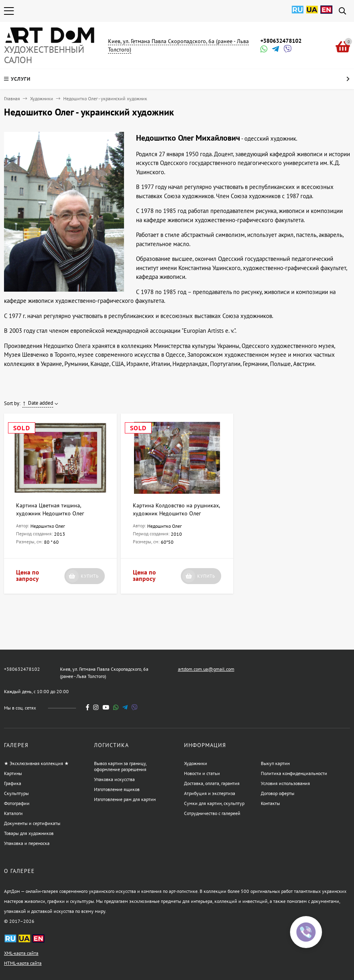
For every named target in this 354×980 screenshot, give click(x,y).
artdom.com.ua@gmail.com (206, 669)
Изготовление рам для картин (125, 799)
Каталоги (13, 813)
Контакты (270, 803)
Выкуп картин (275, 763)
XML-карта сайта (21, 953)
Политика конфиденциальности (294, 773)
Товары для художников (29, 833)
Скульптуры (16, 793)
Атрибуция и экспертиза (210, 793)
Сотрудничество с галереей (212, 813)
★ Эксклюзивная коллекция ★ (36, 763)
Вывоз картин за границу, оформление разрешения (120, 766)
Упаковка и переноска (27, 843)
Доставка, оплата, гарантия (212, 783)
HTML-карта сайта (23, 963)
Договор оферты (278, 793)
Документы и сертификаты (32, 823)
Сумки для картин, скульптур (214, 803)
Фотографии (17, 803)
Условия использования (285, 783)
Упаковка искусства (114, 779)
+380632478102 (281, 41)
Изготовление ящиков (117, 789)
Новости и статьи (202, 773)
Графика (13, 783)
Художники (42, 98)
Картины (13, 773)
